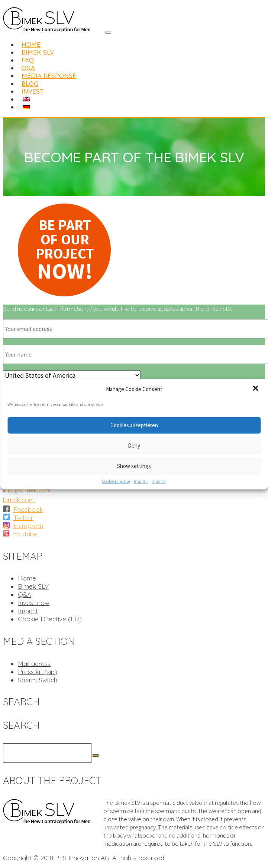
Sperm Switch (38, 680)
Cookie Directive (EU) (50, 619)
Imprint (141, 481)
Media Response (49, 76)
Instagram (28, 526)
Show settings (134, 466)
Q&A (25, 594)
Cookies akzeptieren (134, 425)
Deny (134, 446)
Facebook (28, 509)
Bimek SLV (33, 586)
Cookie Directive (116, 481)
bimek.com (19, 500)
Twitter (23, 518)
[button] (256, 389)
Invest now (34, 603)
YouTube (25, 534)
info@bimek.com (27, 490)
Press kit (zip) (38, 672)
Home (27, 578)
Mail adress (34, 664)
